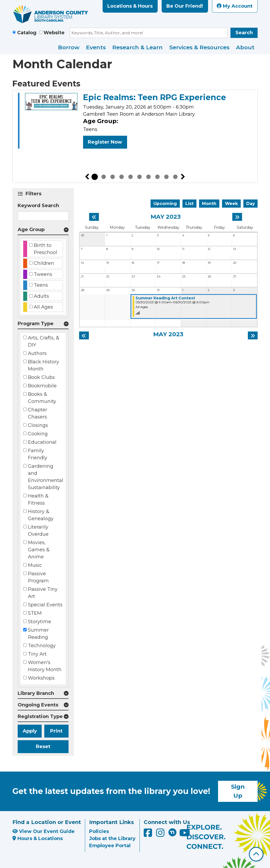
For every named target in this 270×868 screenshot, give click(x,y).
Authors (37, 353)
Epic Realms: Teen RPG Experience (155, 97)
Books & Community (42, 398)
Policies (99, 831)
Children (44, 263)
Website (54, 33)
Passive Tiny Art (43, 593)
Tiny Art (37, 654)
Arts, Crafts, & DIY (44, 341)
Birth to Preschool (45, 249)
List (189, 204)
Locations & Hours (130, 6)
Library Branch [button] (36, 693)
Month (209, 204)
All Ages (43, 307)
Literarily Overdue (38, 531)
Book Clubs (41, 377)
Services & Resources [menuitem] (199, 47)
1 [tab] (95, 177)
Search (244, 33)
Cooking (38, 434)
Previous (87, 177)
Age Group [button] (31, 230)
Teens (41, 285)
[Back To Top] (256, 854)
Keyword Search (38, 206)
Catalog (27, 33)
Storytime (40, 622)
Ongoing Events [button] (38, 705)
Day (250, 204)
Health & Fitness (38, 499)
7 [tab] (148, 177)
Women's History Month (45, 666)
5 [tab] (131, 177)
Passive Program (38, 577)
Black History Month (44, 365)
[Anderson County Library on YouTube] (185, 835)
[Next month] (237, 217)
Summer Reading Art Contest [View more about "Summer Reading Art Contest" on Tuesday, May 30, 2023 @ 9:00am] (165, 298)
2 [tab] (104, 177)
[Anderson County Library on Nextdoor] (172, 832)
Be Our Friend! (185, 6)
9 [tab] (166, 177)
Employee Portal (110, 846)
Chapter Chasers (38, 413)
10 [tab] (175, 177)
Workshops (41, 678)
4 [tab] (122, 177)
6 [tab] (139, 177)
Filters (34, 194)
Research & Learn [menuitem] (138, 47)
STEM (35, 613)
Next (183, 177)
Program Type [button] (36, 324)
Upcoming (165, 204)
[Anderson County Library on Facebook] (149, 835)
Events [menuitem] (96, 47)
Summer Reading (38, 634)
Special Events (45, 605)
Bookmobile (42, 386)
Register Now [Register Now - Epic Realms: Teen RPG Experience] (105, 142)
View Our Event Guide (44, 831)
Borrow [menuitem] (69, 47)
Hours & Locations (38, 838)
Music (35, 565)
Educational (42, 442)
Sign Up (238, 791)
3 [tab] (113, 177)
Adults (41, 296)
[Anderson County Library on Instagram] (161, 835)
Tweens (43, 274)
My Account (235, 6)
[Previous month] (94, 217)
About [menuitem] (245, 47)
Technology (42, 646)
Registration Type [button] (40, 716)
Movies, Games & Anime (39, 550)
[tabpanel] (135, 122)
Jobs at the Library (112, 838)
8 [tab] (157, 177)
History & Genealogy (41, 515)
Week (231, 204)
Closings (38, 425)
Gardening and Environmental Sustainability (46, 477)
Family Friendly (38, 454)
